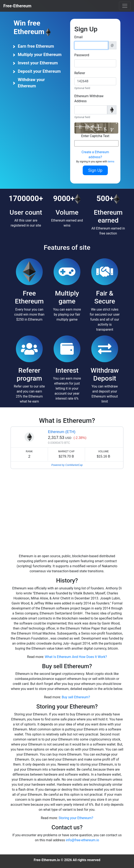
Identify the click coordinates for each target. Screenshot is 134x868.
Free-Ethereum (17, 6)
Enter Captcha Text (95, 136)
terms (111, 162)
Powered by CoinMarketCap (67, 465)
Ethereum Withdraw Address (89, 99)
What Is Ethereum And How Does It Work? (76, 657)
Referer (80, 73)
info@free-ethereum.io (82, 840)
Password (82, 55)
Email (79, 37)
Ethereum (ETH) (62, 432)
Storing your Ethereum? (76, 818)
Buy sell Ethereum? (76, 697)
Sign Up (95, 170)
